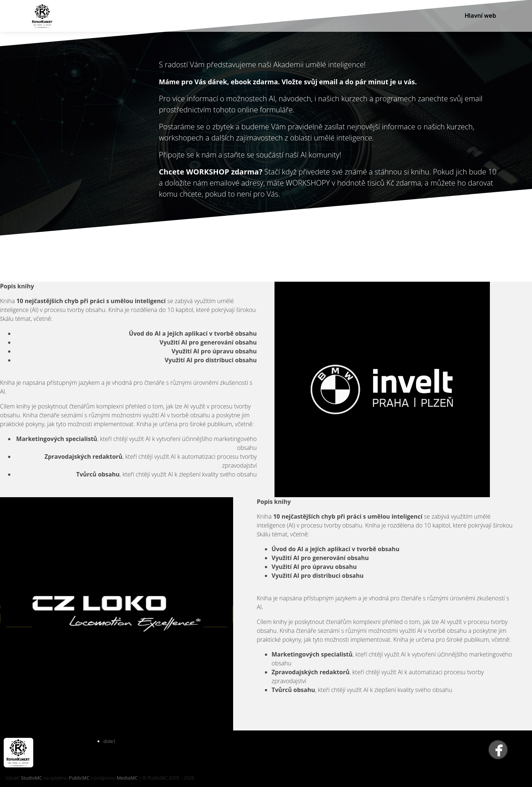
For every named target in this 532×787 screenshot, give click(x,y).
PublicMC (79, 778)
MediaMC (127, 778)
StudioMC (31, 778)
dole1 (110, 741)
